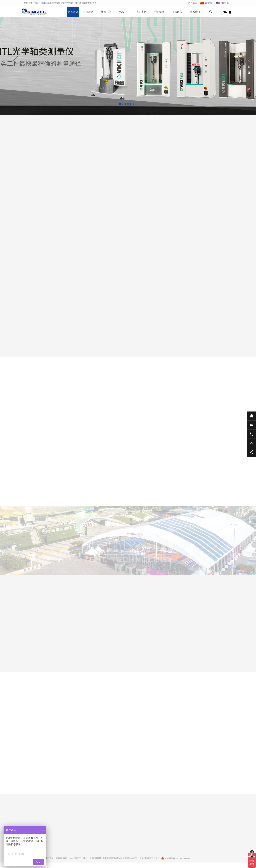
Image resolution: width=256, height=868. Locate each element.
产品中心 (124, 12)
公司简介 (88, 12)
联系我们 (195, 12)
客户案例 (142, 12)
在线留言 (177, 12)
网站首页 (73, 12)
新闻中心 (106, 12)
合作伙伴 (159, 12)
